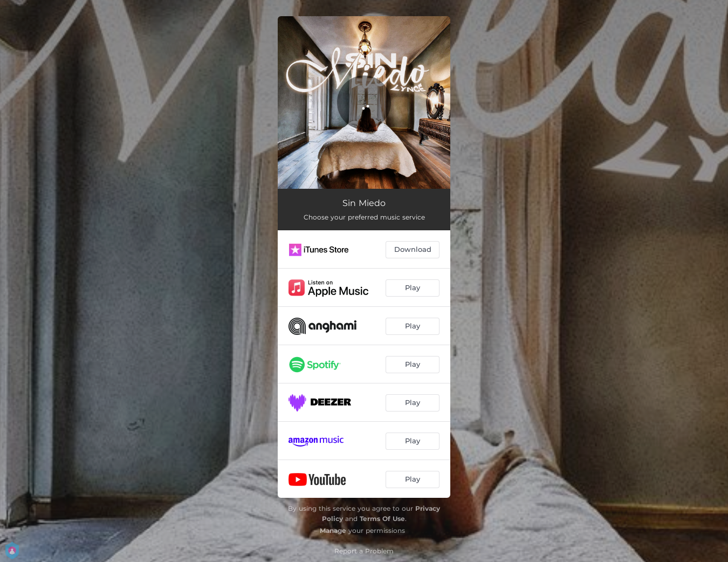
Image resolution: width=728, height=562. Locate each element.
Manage (333, 530)
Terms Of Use (382, 519)
